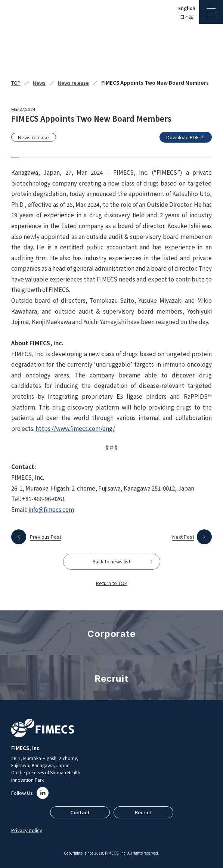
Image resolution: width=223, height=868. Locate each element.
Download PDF (182, 137)
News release (73, 83)
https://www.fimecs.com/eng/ (75, 428)
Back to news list (111, 561)
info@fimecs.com (51, 509)
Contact (80, 812)
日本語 (187, 17)
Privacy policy (27, 830)
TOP (16, 83)
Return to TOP (112, 583)
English (187, 8)
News (39, 83)
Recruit (143, 812)
